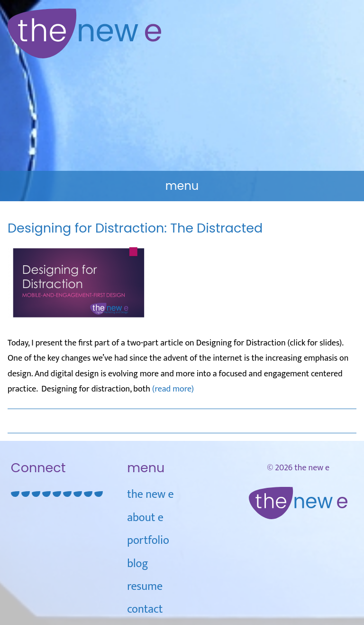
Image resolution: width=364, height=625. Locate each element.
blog (137, 564)
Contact (145, 609)
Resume (145, 587)
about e (145, 518)
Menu (182, 186)
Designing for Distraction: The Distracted (135, 228)
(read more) (173, 389)
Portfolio (148, 541)
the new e (150, 494)
